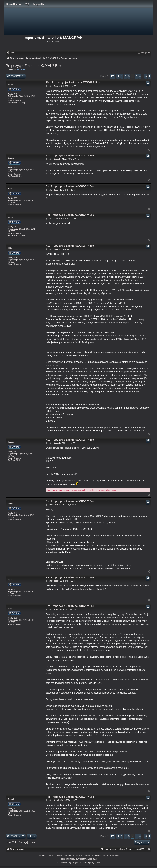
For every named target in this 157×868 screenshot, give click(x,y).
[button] (113, 76)
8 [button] (146, 76)
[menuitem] (10, 53)
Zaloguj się (39, 4)
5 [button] (136, 76)
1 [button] (122, 76)
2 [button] (125, 76)
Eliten (11, 248)
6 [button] (140, 76)
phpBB (61, 855)
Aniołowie (21, 70)
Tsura (11, 85)
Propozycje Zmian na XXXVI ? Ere (33, 66)
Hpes (10, 189)
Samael (11, 158)
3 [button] (129, 76)
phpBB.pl (93, 859)
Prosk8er (113, 855)
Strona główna (13, 4)
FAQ (27, 4)
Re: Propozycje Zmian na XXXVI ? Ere (73, 82)
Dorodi (11, 799)
